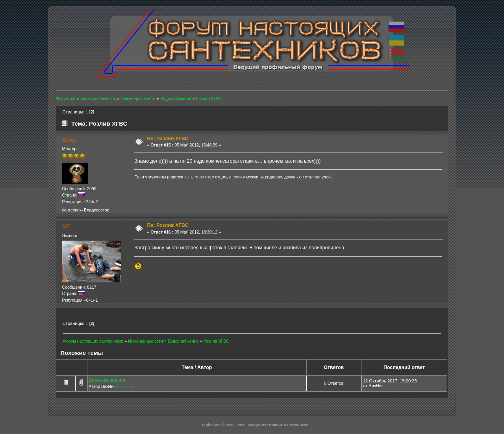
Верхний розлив (107, 380)
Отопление (125, 387)
